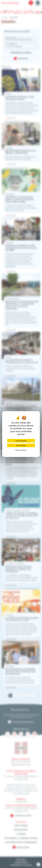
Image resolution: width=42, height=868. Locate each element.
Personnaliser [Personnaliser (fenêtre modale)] (21, 450)
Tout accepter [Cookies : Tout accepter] (21, 441)
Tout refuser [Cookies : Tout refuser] (21, 445)
